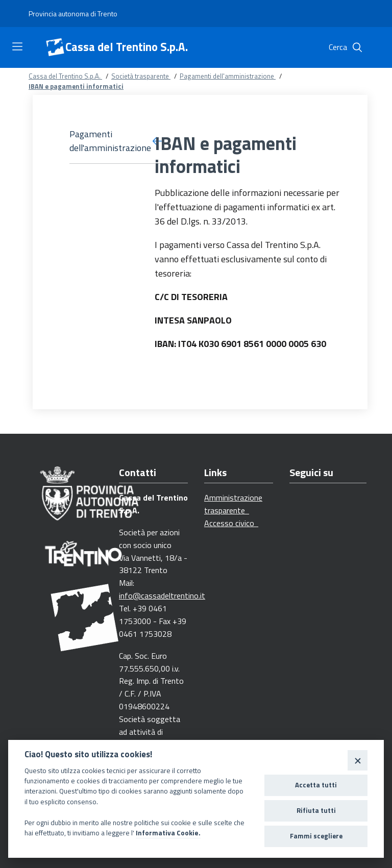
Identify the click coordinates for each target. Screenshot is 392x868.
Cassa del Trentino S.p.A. (127, 47)
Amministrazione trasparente (233, 504)
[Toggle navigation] (17, 46)
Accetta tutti (316, 785)
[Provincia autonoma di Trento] (73, 14)
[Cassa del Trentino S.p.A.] (55, 47)
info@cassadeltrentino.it (162, 596)
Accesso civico (231, 523)
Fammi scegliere (316, 836)
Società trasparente (141, 76)
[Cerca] (357, 47)
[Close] (358, 760)
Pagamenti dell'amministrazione (228, 76)
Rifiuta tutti (316, 810)
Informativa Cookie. (168, 833)
